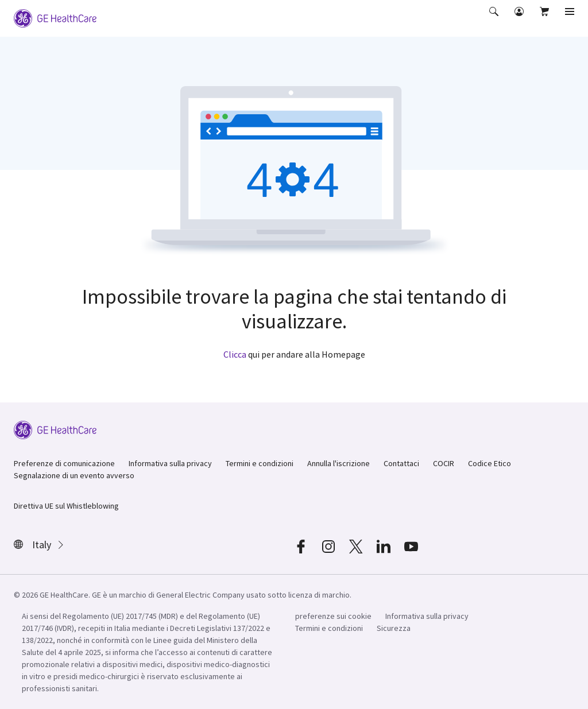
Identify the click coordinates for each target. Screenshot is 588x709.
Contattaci (401, 463)
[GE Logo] (55, 17)
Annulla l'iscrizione (339, 463)
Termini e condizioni (260, 463)
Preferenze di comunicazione (64, 463)
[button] (495, 20)
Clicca (235, 354)
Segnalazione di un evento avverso (74, 475)
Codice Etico (490, 463)
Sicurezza (394, 628)
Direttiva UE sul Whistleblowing (66, 506)
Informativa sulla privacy (170, 463)
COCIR (444, 463)
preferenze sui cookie (333, 616)
